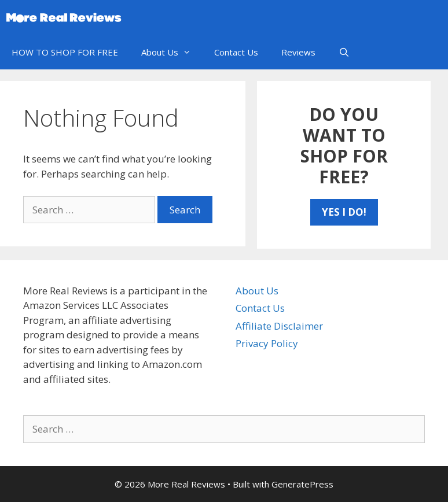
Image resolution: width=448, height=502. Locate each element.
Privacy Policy (267, 343)
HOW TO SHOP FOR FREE (65, 52)
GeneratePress (302, 484)
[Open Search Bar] (344, 52)
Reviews (298, 52)
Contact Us (236, 52)
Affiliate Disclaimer (279, 326)
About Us (172, 52)
